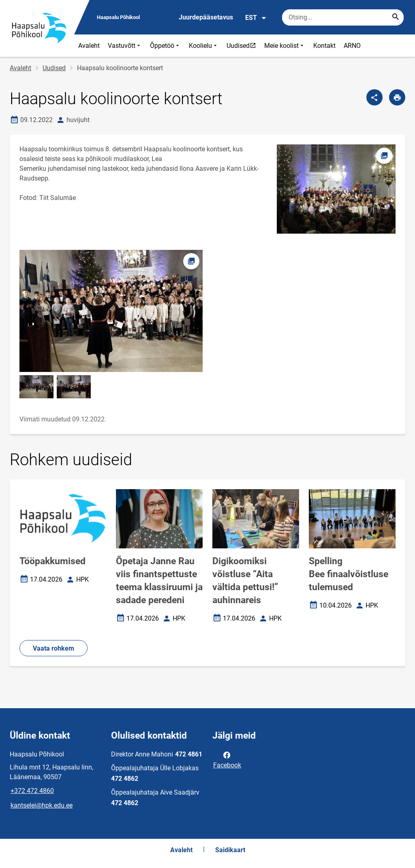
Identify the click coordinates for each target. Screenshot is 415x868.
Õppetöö (165, 46)
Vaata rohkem (53, 648)
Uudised (243, 45)
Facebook (227, 759)
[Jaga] (374, 97)
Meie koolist (285, 46)
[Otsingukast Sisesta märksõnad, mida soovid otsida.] (343, 17)
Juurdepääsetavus (206, 17)
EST (256, 18)
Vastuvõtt (125, 46)
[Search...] (396, 17)
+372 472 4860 (32, 791)
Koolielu (204, 46)
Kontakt (324, 46)
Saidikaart (230, 850)
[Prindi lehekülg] (397, 97)
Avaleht (89, 46)
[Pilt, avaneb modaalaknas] (111, 311)
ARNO (352, 46)
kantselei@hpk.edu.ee (42, 805)
